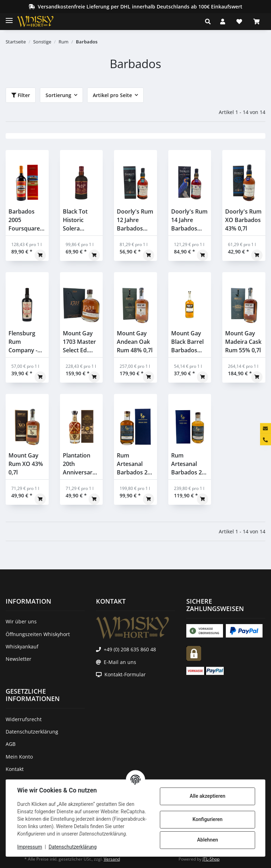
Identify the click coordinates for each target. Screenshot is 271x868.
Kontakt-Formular (125, 674)
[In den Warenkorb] (40, 255)
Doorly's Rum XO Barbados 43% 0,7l (243, 220)
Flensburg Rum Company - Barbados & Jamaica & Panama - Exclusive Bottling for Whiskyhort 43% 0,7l (24, 342)
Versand (112, 859)
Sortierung (58, 95)
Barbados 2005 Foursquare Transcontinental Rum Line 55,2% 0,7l (27, 220)
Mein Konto (19, 757)
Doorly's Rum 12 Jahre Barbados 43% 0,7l (135, 220)
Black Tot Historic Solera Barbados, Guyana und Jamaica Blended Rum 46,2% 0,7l (81, 220)
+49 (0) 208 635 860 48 (130, 649)
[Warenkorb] (257, 22)
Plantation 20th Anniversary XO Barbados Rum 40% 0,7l (81, 464)
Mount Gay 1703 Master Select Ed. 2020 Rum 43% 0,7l (79, 342)
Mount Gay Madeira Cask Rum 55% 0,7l (243, 342)
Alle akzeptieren (207, 796)
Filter (21, 95)
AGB (11, 744)
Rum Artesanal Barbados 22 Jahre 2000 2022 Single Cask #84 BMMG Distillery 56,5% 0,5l (134, 464)
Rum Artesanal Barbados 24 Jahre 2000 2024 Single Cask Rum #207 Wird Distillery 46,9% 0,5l (188, 464)
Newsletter (19, 659)
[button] (210, 22)
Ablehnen (207, 840)
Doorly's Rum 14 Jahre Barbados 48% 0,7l (189, 220)
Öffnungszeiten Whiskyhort (38, 634)
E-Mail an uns (120, 662)
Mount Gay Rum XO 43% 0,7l (26, 464)
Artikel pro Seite (112, 95)
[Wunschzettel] (239, 22)
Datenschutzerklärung (73, 847)
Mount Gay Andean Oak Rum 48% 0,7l (135, 342)
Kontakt (15, 769)
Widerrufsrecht (24, 719)
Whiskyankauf (22, 646)
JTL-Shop (211, 859)
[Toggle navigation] (9, 17)
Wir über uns (21, 621)
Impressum (30, 847)
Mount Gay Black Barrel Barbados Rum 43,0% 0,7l (187, 342)
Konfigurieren (207, 819)
